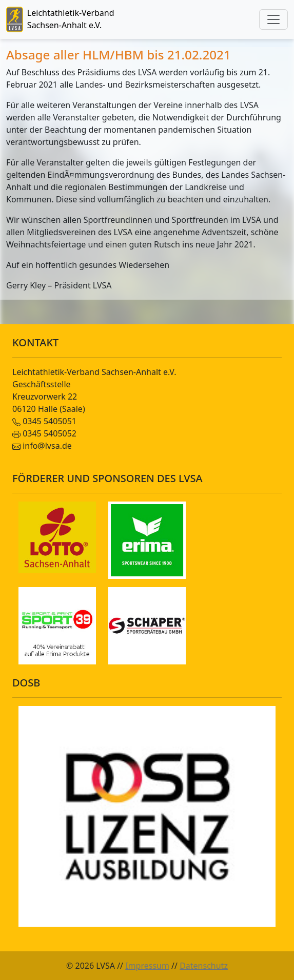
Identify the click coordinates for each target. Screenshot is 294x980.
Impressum (147, 966)
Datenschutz (204, 966)
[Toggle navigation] (273, 19)
